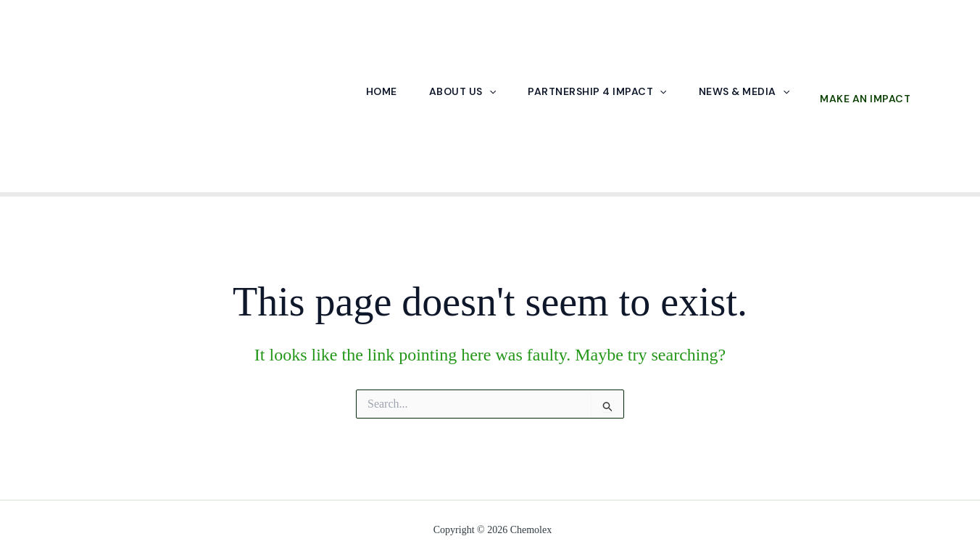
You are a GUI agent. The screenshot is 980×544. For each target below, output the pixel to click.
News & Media (744, 92)
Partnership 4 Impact (597, 92)
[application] (489, 91)
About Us (462, 92)
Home (382, 92)
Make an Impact (865, 99)
